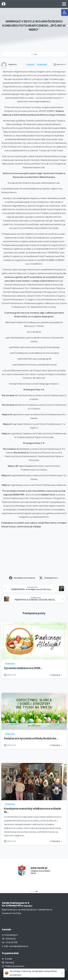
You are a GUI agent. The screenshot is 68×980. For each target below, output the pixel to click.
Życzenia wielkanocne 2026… (23, 670)
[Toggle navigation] (64, 4)
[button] (65, 12)
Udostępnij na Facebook (22, 578)
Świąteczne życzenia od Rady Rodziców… (31, 741)
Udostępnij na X (49, 578)
